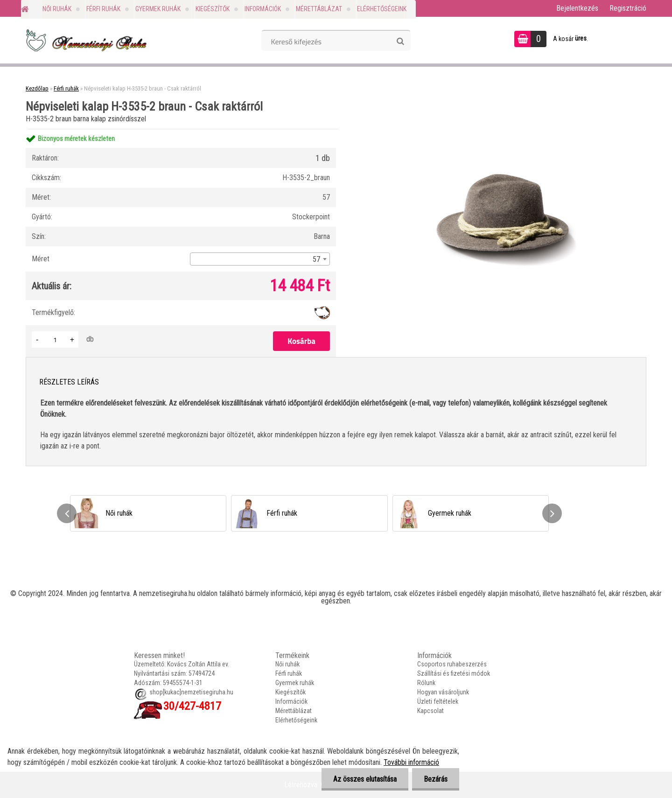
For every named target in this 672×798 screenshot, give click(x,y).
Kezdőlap (37, 88)
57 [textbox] (316, 259)
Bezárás (436, 779)
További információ (411, 762)
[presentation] (67, 513)
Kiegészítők (213, 9)
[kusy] (55, 339)
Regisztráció (628, 8)
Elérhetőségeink (382, 9)
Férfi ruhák (103, 9)
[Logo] (85, 40)
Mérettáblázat (319, 9)
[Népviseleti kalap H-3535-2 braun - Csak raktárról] (502, 129)
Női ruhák (57, 9)
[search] (400, 42)
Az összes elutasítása (365, 779)
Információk (263, 9)
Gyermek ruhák (158, 9)
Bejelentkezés (577, 8)
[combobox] (260, 259)
